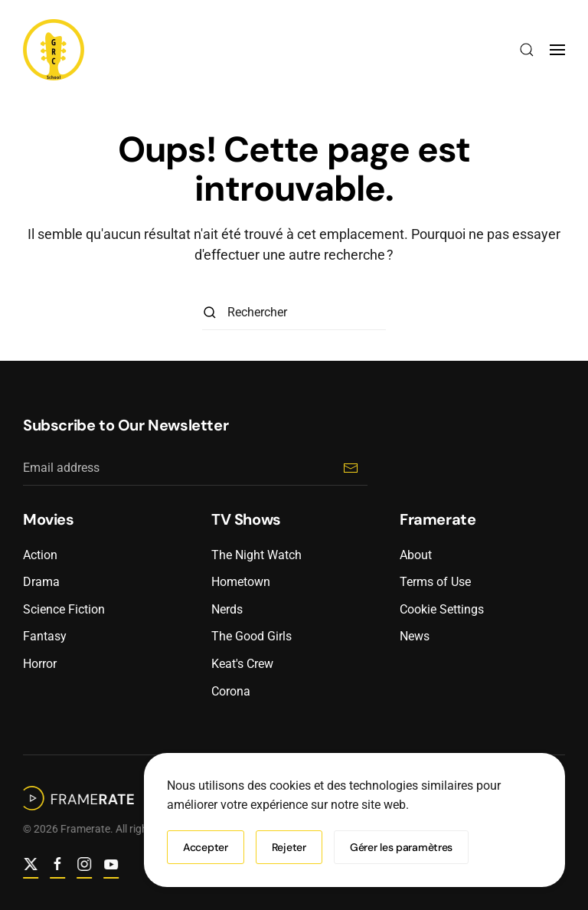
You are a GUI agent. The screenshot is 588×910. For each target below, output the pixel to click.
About (416, 555)
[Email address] (195, 468)
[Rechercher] (294, 313)
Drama (41, 582)
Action (40, 555)
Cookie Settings (442, 609)
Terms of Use (435, 582)
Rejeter (289, 847)
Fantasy (45, 636)
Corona (231, 691)
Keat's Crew (242, 664)
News (415, 636)
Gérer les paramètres (401, 847)
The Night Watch (256, 555)
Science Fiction (64, 609)
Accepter (206, 847)
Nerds (227, 609)
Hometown (241, 582)
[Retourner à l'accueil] (54, 50)
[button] (527, 50)
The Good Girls (252, 636)
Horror (40, 664)
